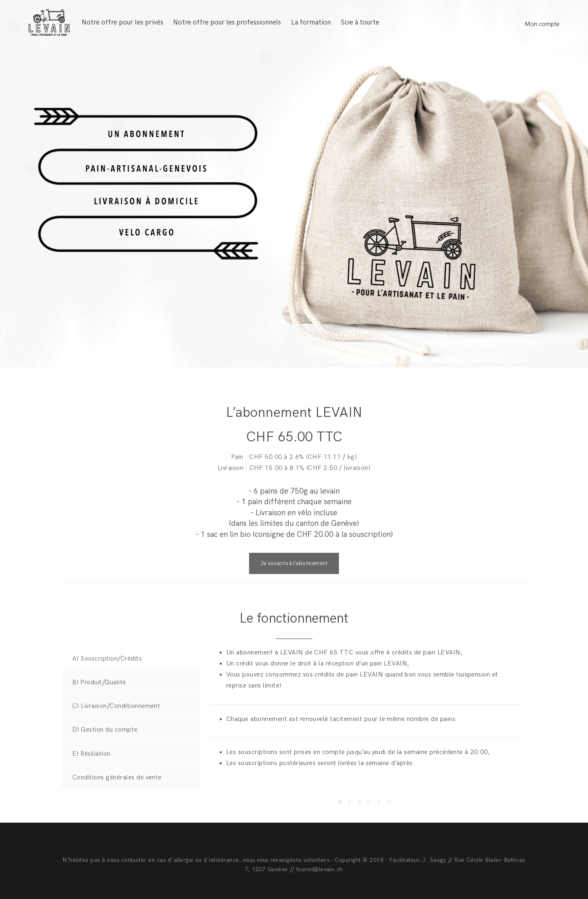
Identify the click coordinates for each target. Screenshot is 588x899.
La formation (311, 22)
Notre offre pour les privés (122, 22)
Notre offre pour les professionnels (227, 22)
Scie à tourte (360, 22)
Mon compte (542, 24)
